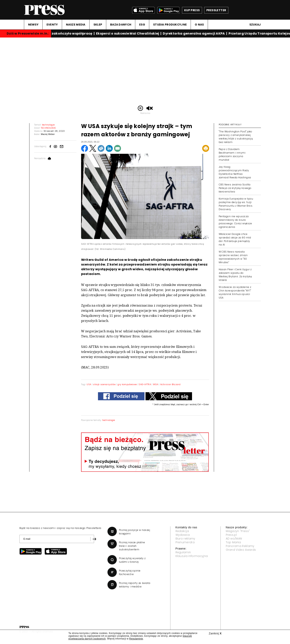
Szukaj (255, 25)
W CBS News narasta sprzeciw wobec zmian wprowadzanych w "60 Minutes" (233, 257)
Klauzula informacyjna (192, 556)
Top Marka (233, 542)
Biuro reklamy (185, 539)
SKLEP (98, 25)
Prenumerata (185, 542)
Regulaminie (136, 639)
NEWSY (33, 25)
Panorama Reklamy (240, 546)
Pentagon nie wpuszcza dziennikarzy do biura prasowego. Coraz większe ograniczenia (235, 222)
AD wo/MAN (234, 539)
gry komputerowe (127, 384)
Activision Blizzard (170, 384)
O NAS (199, 25)
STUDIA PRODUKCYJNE (170, 25)
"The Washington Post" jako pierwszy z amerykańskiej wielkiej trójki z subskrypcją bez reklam (236, 137)
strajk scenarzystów (104, 384)
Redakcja (182, 531)
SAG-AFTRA (145, 384)
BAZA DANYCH (121, 25)
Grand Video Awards (241, 550)
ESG (142, 25)
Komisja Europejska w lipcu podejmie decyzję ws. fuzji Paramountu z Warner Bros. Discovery (236, 204)
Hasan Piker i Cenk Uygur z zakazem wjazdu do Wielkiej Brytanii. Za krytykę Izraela (235, 275)
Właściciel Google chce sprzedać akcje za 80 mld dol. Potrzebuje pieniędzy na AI (235, 239)
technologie (109, 420)
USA (89, 384)
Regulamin (183, 552)
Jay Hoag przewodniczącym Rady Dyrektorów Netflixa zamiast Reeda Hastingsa (235, 172)
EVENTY (52, 25)
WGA (156, 384)
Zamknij (215, 633)
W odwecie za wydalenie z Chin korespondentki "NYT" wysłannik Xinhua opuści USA (235, 292)
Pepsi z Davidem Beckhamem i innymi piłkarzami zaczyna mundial (232, 154)
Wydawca (183, 535)
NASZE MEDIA (76, 25)
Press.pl (231, 535)
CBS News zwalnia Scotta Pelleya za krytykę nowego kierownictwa (235, 188)
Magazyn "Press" (238, 531)
